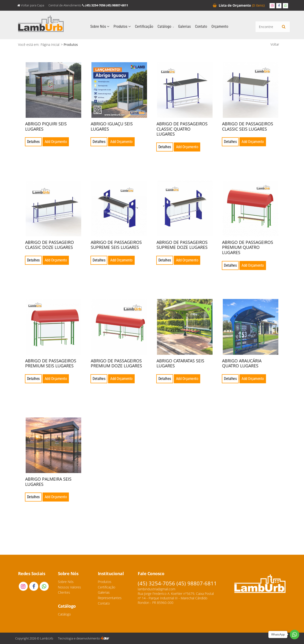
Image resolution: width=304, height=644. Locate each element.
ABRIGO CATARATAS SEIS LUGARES (180, 363)
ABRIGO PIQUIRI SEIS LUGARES (46, 126)
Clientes (64, 592)
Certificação (144, 26)
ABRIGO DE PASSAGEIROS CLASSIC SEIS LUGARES (248, 126)
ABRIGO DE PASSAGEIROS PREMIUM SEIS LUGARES (51, 363)
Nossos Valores (69, 587)
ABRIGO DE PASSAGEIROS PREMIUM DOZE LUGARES (116, 363)
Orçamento (239, 5)
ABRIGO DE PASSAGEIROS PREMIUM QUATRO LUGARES (248, 247)
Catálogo (166, 26)
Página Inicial (50, 45)
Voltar (275, 44)
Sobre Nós (100, 26)
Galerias (184, 26)
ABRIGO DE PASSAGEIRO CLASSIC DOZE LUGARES (50, 245)
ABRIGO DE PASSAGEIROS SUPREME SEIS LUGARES (116, 245)
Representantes (110, 598)
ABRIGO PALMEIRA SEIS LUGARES (48, 482)
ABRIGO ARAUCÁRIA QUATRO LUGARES (242, 363)
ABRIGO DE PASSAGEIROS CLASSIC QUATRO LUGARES (182, 129)
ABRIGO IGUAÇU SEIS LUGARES (112, 126)
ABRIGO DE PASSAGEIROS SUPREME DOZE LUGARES (182, 245)
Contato (201, 26)
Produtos (122, 26)
